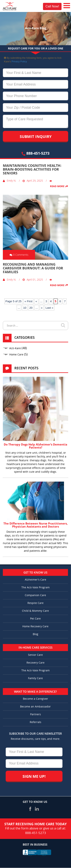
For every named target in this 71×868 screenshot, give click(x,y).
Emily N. (9, 181)
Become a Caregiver (35, 699)
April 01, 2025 (33, 280)
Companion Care (35, 595)
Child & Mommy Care (35, 611)
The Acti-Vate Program (35, 588)
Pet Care (35, 619)
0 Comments (19, 255)
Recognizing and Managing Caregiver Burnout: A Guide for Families (33, 268)
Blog (35, 634)
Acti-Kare (15, 348)
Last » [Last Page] (49, 308)
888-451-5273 (35, 153)
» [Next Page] (42, 308)
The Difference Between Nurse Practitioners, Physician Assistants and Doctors (35, 525)
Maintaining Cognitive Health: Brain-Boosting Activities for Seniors (32, 169)
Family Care (35, 678)
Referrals (35, 722)
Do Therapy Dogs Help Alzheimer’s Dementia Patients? (35, 446)
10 (25, 308)
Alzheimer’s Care (35, 580)
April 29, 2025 (33, 181)
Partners (35, 714)
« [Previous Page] (36, 301)
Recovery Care (35, 663)
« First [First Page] (29, 301)
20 (31, 308)
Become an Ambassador (35, 707)
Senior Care (35, 655)
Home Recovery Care (35, 626)
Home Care (16, 355)
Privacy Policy (19, 61)
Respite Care (35, 603)
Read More (57, 186)
